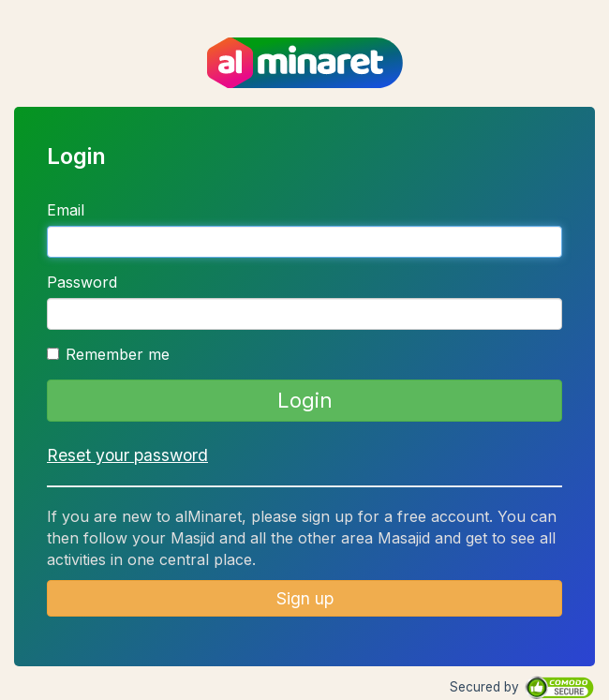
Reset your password (127, 455)
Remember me (108, 354)
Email (66, 210)
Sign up (305, 598)
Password (82, 282)
